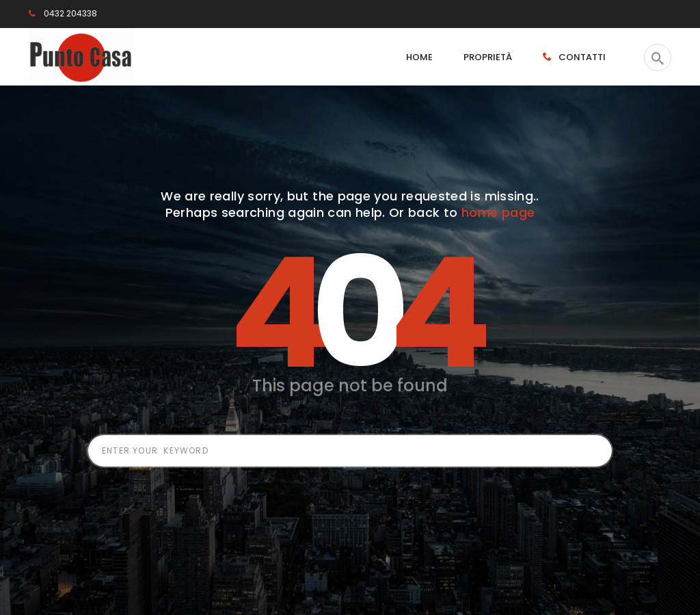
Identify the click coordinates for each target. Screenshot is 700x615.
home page (498, 212)
